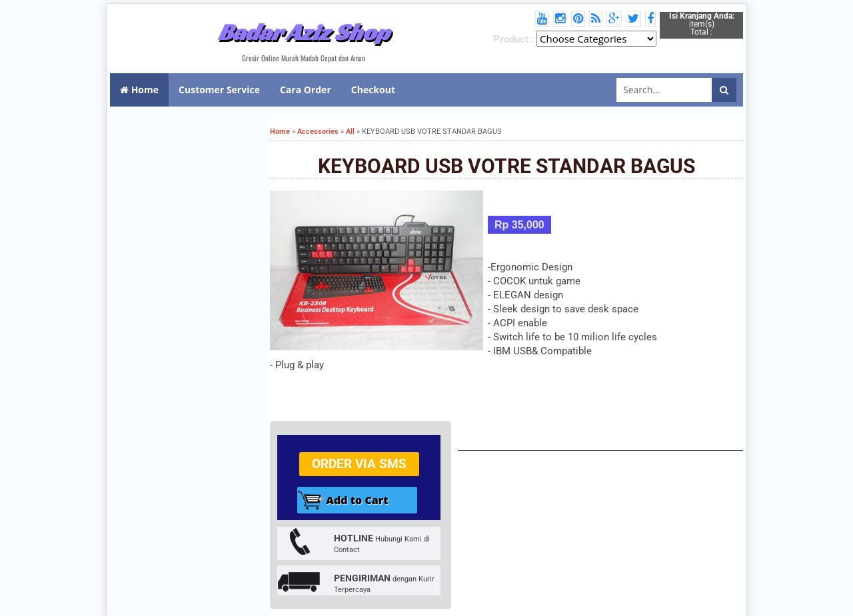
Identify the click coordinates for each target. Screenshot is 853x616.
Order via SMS (359, 464)
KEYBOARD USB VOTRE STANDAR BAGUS (506, 166)
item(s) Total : (702, 24)
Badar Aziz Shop (304, 32)
